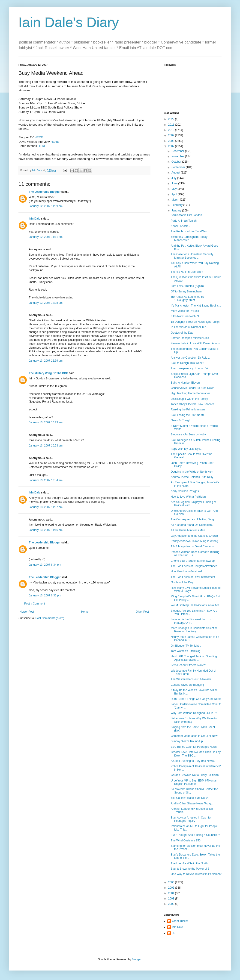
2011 (172, 125)
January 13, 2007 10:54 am (46, 480)
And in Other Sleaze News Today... (192, 803)
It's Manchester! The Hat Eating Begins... (196, 306)
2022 (172, 119)
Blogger (136, 959)
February (177, 205)
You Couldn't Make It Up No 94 (190, 798)
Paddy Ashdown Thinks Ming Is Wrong (194, 541)
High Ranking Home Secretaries (190, 393)
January (177, 211)
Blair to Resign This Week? (187, 363)
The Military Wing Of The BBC (48, 373)
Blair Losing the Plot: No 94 (187, 415)
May (174, 189)
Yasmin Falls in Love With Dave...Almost (196, 343)
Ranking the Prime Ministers (188, 409)
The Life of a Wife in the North (189, 863)
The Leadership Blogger (45, 192)
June (175, 183)
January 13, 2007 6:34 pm (45, 565)
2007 (172, 146)
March (176, 200)
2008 (172, 141)
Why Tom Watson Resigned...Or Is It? (194, 713)
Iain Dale (34, 219)
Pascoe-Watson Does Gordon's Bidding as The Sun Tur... (195, 554)
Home (85, 612)
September (179, 167)
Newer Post (27, 612)
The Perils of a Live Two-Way (189, 231)
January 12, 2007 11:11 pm (46, 237)
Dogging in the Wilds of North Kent (192, 472)
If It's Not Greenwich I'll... (186, 316)
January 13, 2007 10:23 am (46, 422)
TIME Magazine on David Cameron (192, 546)
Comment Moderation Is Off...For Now (194, 736)
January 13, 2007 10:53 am (46, 446)
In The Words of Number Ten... (190, 327)
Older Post (142, 612)
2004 (172, 893)
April (175, 194)
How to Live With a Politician (188, 497)
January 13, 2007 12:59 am (46, 361)
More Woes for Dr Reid (185, 311)
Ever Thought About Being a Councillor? (195, 835)
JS (174, 933)
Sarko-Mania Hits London (186, 215)
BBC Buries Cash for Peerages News (194, 747)
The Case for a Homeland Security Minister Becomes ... (192, 256)
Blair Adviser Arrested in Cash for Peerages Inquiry (191, 819)
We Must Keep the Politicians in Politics (195, 605)
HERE (39, 137)
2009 (172, 135)
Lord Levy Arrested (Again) (187, 286)
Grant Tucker (180, 921)
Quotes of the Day (182, 333)
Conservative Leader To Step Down (193, 388)
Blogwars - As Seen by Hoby (188, 434)
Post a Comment (34, 604)
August (176, 173)
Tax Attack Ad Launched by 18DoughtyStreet (187, 298)
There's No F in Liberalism (187, 272)
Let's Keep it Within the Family (189, 399)
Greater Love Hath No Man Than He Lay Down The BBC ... (196, 754)
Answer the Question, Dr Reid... (190, 358)
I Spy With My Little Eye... (187, 449)
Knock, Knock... (180, 226)
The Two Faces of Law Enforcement (193, 577)
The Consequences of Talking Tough (193, 519)
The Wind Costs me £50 (186, 840)
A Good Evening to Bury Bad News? (193, 761)
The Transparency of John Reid (190, 368)
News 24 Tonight (181, 420)
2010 (172, 130)
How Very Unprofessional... (187, 571)
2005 (172, 888)
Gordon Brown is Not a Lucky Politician (195, 775)
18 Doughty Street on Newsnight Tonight (196, 322)
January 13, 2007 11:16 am (46, 530)
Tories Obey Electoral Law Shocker (192, 404)
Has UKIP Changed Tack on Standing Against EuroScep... (194, 658)
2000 (172, 904)
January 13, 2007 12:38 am (46, 303)
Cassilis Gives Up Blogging (187, 685)
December (178, 151)
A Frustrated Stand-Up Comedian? (192, 525)
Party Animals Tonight (184, 221)
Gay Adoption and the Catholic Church (194, 536)
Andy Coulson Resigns (185, 491)
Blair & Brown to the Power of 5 (190, 869)
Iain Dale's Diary (69, 22)
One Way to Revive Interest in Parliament (196, 874)
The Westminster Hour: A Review (191, 679)
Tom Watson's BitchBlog (186, 651)
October (177, 162)
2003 (172, 899)
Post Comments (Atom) (50, 618)
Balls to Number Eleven (185, 383)
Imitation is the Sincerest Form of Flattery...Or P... (191, 621)
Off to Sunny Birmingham (186, 292)
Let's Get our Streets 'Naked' (188, 665)
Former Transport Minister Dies (190, 338)
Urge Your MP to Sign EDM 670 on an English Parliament (194, 782)
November (178, 156)
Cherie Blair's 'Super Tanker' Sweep (193, 561)
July (174, 178)
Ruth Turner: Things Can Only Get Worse (196, 699)
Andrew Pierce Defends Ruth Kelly (192, 477)
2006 (172, 882)
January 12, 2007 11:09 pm (46, 206)
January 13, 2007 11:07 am (46, 507)
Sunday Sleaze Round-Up (187, 741)
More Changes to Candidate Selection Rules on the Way (194, 630)
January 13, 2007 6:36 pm (45, 595)
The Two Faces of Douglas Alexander (194, 566)
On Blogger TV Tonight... (186, 646)
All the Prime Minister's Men (188, 530)
